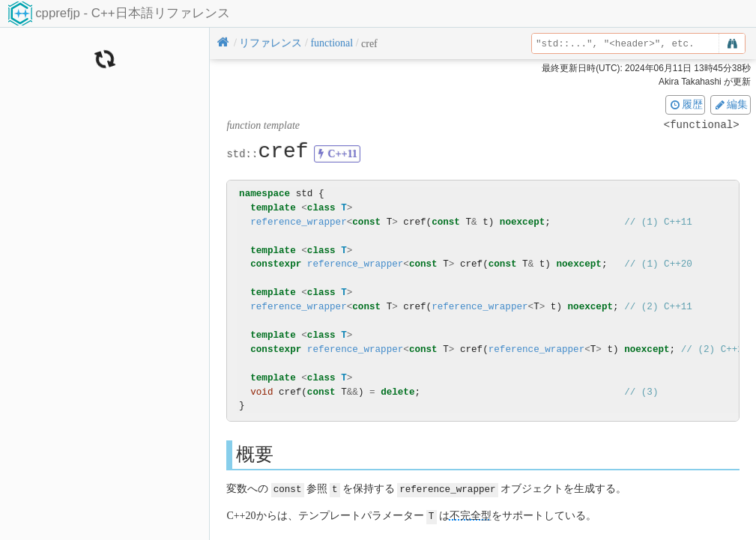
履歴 (686, 104)
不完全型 (471, 515)
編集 (731, 104)
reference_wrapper (298, 222)
